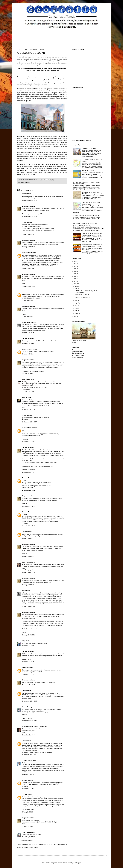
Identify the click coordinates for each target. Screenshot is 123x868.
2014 (75, 269)
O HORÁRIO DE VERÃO (89, 171)
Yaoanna (25, 397)
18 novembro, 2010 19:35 (29, 701)
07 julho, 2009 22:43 (28, 392)
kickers (65, 863)
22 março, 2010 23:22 (28, 635)
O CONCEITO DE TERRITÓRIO (91, 192)
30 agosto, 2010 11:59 (29, 674)
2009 (75, 281)
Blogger (78, 863)
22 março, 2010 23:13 (28, 606)
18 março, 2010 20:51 (28, 538)
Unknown (25, 292)
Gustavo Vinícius (27, 760)
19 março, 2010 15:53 (28, 572)
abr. (76, 311)
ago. (77, 303)
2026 (75, 261)
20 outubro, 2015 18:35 (29, 837)
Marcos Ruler (26, 379)
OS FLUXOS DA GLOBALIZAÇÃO (92, 234)
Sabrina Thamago (28, 707)
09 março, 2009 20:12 (28, 234)
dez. (77, 286)
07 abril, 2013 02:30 (28, 812)
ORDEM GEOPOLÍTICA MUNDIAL (92, 245)
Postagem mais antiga (60, 844)
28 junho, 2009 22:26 (28, 354)
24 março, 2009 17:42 (28, 268)
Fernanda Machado (28, 428)
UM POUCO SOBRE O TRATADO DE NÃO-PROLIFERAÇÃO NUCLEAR (86, 224)
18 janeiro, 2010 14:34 (29, 472)
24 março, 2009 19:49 (28, 286)
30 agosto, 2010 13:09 (29, 685)
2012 (75, 274)
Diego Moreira (26, 206)
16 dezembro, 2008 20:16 (29, 200)
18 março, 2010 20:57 (28, 556)
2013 (75, 271)
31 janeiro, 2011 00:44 (29, 735)
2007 (75, 316)
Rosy (24, 641)
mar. (77, 313)
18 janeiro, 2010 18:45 (29, 506)
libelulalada (26, 668)
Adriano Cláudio (27, 322)
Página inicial (43, 844)
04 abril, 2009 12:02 (28, 317)
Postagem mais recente (25, 844)
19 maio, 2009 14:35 (28, 333)
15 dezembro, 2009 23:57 (29, 422)
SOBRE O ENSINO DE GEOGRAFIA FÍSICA (86, 215)
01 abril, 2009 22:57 (28, 301)
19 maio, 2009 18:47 (28, 343)
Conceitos (28, 182)
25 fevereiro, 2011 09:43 (29, 774)
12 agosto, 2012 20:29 (29, 789)
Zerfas (24, 591)
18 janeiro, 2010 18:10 (29, 490)
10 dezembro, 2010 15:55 (29, 721)
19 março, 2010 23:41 (28, 585)
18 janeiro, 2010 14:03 (29, 442)
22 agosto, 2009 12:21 (29, 410)
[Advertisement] (58, 34)
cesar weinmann (27, 253)
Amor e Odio (26, 832)
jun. (76, 306)
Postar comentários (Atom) (30, 848)
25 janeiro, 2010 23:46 (29, 526)
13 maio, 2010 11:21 (28, 646)
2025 (75, 264)
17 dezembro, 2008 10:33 (29, 216)
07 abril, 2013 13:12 (28, 826)
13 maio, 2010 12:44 (28, 662)
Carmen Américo (27, 349)
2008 (75, 284)
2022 (75, 266)
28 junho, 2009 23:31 (28, 374)
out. (76, 289)
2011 (75, 276)
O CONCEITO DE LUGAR (89, 148)
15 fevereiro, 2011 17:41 (29, 755)
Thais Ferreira (26, 562)
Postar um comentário (26, 841)
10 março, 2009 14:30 (28, 247)
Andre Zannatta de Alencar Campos (33, 727)
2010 (75, 279)
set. (76, 301)
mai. (77, 308)
